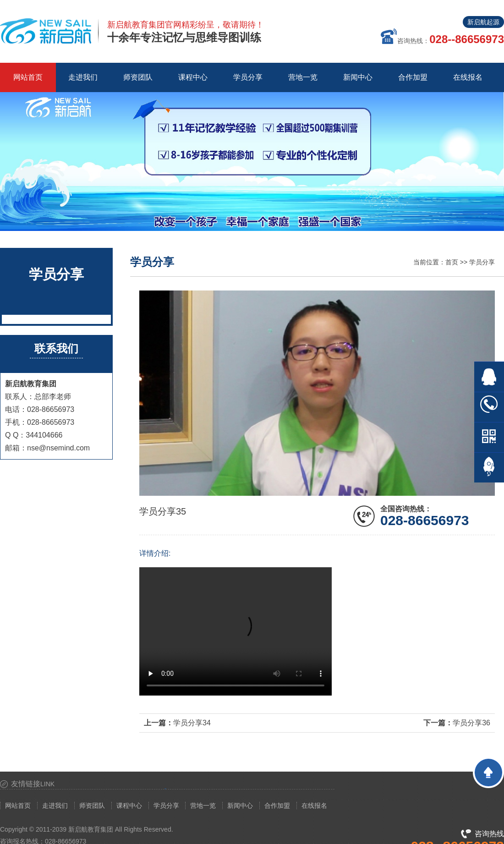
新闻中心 (240, 806)
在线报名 (314, 806)
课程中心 (129, 806)
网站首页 (28, 77)
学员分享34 (192, 723)
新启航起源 (483, 22)
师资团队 (92, 806)
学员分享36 (471, 723)
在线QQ (489, 377)
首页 (452, 262)
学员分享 (482, 262)
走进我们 (55, 806)
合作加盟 (277, 806)
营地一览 (203, 806)
